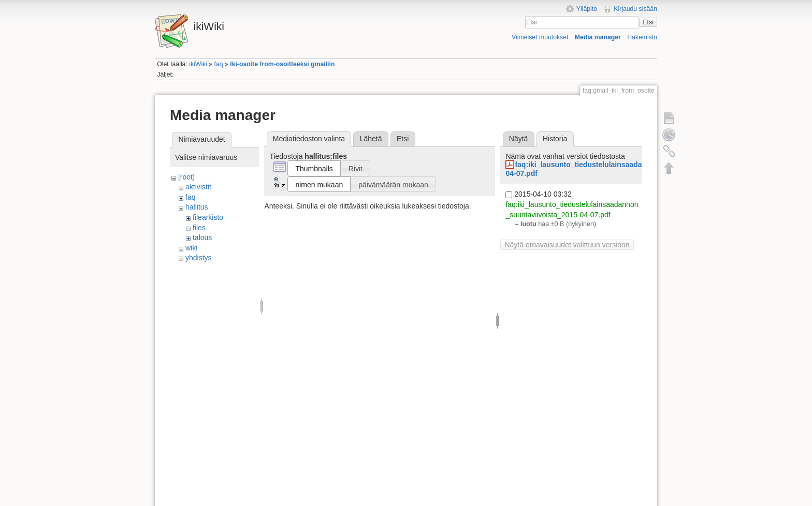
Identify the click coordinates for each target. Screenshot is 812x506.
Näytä (519, 139)
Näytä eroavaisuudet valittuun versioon (567, 245)
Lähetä (371, 139)
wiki (191, 248)
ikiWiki (198, 64)
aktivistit (198, 187)
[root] (186, 177)
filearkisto (208, 217)
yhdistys (199, 258)
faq (219, 64)
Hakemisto (642, 37)
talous (202, 237)
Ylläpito (587, 9)
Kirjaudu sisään (635, 9)
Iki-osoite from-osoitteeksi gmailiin (282, 64)
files (199, 228)
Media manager (598, 37)
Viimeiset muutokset (540, 37)
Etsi (648, 22)
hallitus (197, 207)
